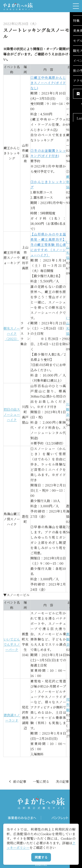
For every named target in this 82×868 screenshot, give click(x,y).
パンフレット (60, 818)
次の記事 (65, 781)
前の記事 (17, 781)
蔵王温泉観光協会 (72, 182)
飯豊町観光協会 (72, 639)
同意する (41, 857)
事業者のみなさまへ (22, 818)
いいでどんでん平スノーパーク (12, 644)
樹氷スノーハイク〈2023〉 (12, 333)
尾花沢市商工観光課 (72, 705)
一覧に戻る (41, 781)
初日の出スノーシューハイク (12, 414)
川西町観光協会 (72, 409)
